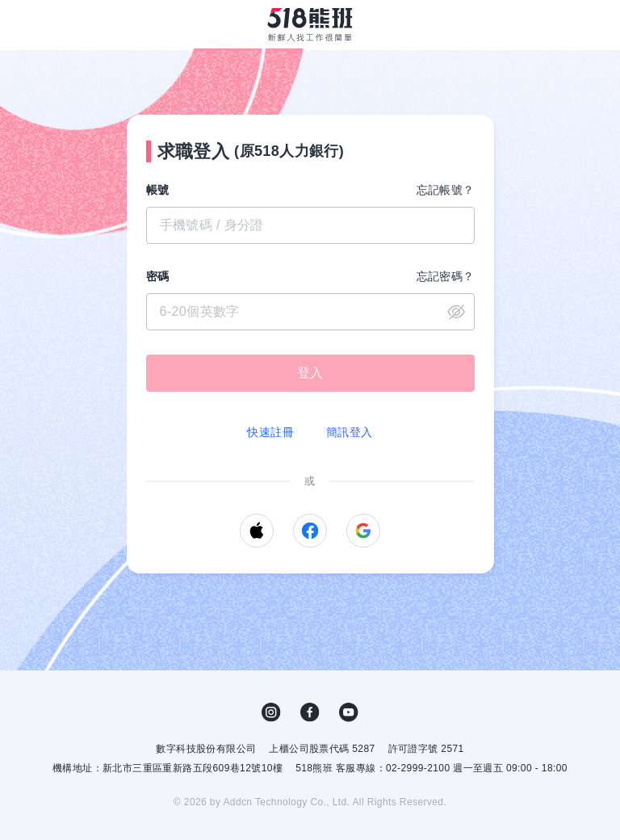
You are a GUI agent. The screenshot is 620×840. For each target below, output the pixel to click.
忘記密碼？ (446, 276)
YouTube (349, 712)
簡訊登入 (350, 432)
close (456, 312)
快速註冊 (270, 432)
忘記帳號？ (446, 190)
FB (310, 712)
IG (271, 712)
